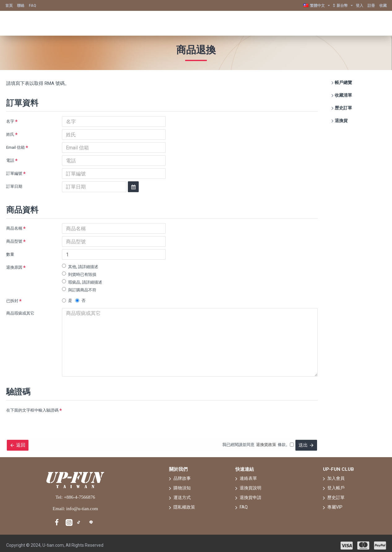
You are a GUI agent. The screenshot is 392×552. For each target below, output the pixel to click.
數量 (10, 254)
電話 (10, 160)
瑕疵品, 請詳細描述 (82, 282)
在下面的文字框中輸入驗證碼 (32, 402)
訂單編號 (14, 173)
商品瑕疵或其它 (20, 313)
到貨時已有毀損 (79, 274)
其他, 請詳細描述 (80, 266)
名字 (10, 121)
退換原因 (14, 267)
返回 (23, 438)
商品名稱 (14, 228)
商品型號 (14, 241)
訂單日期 (14, 186)
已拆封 (12, 301)
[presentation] (105, 408)
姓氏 (10, 134)
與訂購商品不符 (79, 290)
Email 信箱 (15, 147)
